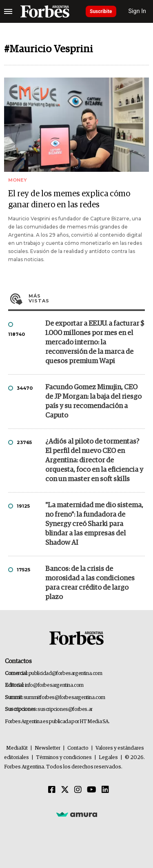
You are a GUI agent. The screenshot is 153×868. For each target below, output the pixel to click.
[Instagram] (78, 790)
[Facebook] (52, 790)
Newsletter (48, 748)
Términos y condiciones (64, 758)
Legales (108, 758)
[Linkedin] (105, 790)
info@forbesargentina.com (54, 685)
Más (87, 298)
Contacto (78, 748)
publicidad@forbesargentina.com (65, 674)
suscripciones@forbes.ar (65, 709)
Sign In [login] (137, 11)
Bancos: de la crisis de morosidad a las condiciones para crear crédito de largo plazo (90, 583)
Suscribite (101, 11)
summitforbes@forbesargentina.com (64, 698)
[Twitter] (65, 790)
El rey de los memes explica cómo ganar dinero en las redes (69, 199)
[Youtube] (92, 790)
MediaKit (17, 748)
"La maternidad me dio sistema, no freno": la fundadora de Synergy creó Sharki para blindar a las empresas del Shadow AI (94, 524)
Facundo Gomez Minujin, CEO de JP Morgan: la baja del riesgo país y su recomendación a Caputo (93, 402)
